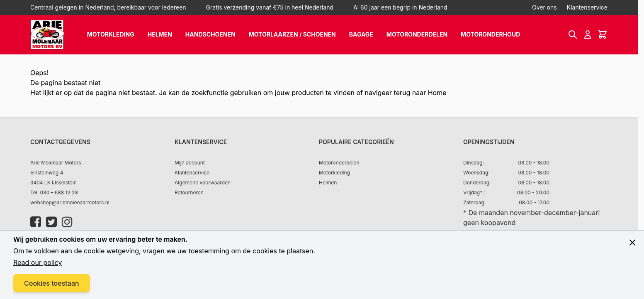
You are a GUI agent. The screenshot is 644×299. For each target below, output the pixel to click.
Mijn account (190, 163)
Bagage (361, 34)
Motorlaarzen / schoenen (292, 34)
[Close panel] (632, 243)
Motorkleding (111, 34)
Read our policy (38, 262)
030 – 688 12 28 (59, 192)
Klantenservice (587, 7)
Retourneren (189, 192)
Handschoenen (210, 34)
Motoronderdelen (417, 34)
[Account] (588, 34)
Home (437, 93)
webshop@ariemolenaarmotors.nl (70, 202)
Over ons (544, 7)
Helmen (160, 34)
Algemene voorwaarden (203, 183)
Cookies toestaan (52, 283)
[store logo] (47, 35)
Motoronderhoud (490, 34)
